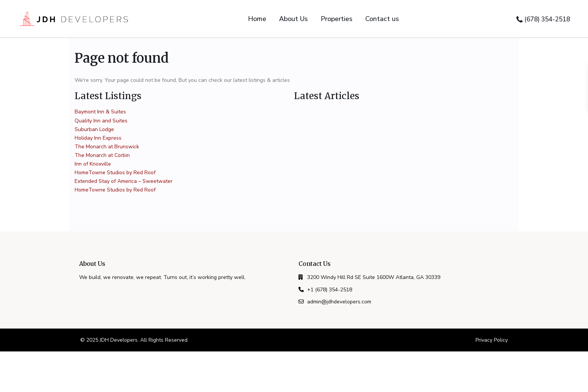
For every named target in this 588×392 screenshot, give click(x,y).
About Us (293, 19)
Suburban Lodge (94, 129)
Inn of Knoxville (93, 164)
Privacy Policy (492, 340)
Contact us (382, 19)
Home (257, 19)
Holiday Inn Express (98, 138)
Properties (337, 19)
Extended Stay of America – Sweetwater (124, 181)
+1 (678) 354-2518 (330, 290)
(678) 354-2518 (547, 19)
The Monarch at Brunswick (107, 147)
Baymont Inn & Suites (100, 112)
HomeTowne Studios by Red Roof (115, 173)
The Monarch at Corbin (102, 155)
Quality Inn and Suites (101, 121)
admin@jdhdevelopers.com (339, 302)
